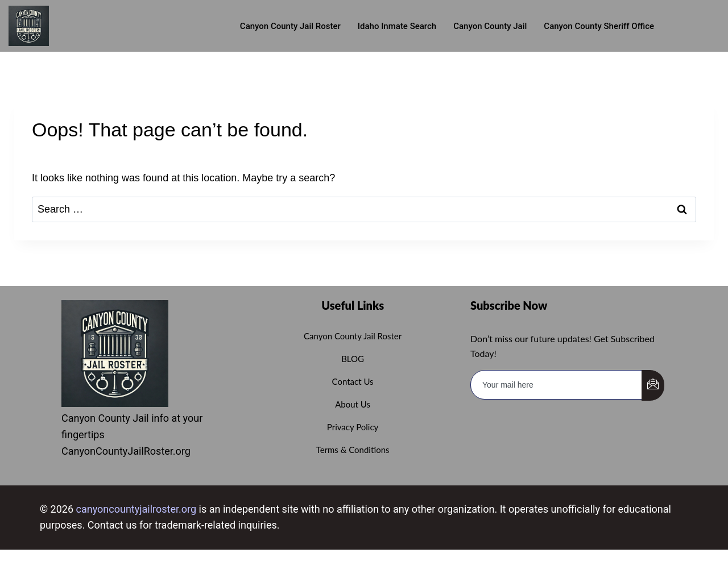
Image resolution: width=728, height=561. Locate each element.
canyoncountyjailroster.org (136, 509)
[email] (557, 385)
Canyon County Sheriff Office (599, 26)
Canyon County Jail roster (290, 26)
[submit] (653, 385)
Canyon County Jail (490, 26)
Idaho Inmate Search (397, 26)
